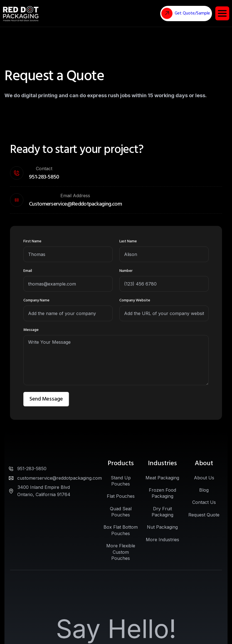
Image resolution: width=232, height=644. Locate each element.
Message (31, 330)
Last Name (128, 241)
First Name (32, 241)
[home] (21, 14)
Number (126, 271)
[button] (222, 13)
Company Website (135, 300)
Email (28, 271)
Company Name (36, 300)
